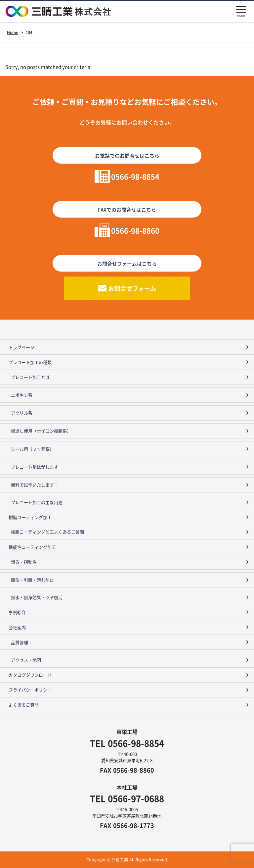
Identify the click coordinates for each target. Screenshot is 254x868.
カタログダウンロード (30, 675)
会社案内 (17, 627)
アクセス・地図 (26, 660)
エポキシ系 (22, 395)
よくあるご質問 (24, 705)
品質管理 (20, 642)
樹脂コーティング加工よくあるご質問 (47, 532)
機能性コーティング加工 (32, 547)
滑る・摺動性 (24, 562)
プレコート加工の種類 (30, 362)
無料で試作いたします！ (35, 485)
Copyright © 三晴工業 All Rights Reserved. (127, 860)
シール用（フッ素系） (32, 449)
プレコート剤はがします (35, 467)
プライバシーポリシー (30, 690)
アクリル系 (22, 413)
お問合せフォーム (132, 288)
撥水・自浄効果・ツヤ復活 (37, 597)
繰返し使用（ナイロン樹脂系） (41, 431)
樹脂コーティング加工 (30, 517)
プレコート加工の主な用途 (37, 502)
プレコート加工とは (30, 377)
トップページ (21, 347)
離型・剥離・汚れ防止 (32, 580)
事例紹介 (17, 612)
